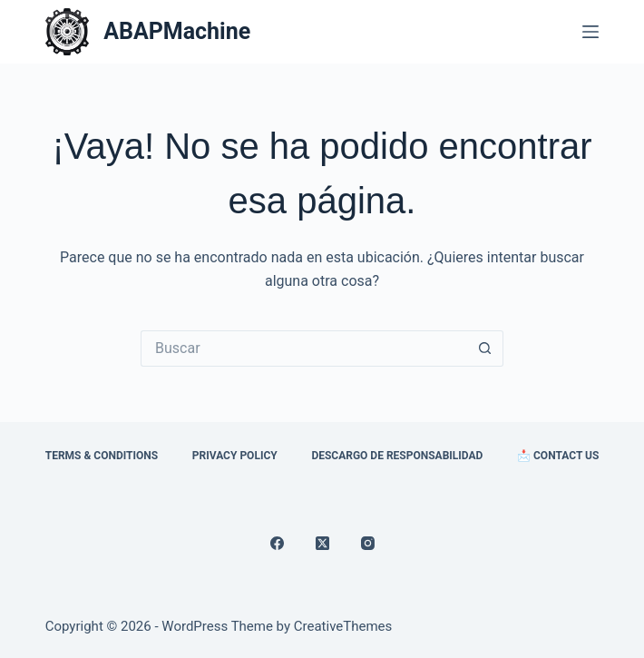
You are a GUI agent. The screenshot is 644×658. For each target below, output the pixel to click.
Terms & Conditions (102, 456)
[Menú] (590, 32)
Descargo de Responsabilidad (397, 456)
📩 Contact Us (558, 456)
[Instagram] (368, 543)
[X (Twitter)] (322, 543)
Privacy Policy (235, 456)
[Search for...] (304, 349)
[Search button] (485, 349)
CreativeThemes (343, 626)
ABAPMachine (177, 31)
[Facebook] (277, 543)
